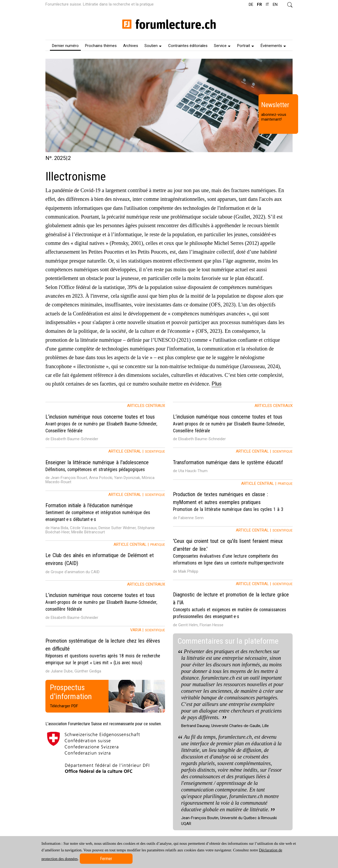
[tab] (105, 425)
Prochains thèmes (101, 46)
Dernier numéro (65, 46)
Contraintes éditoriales (188, 46)
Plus (217, 384)
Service (222, 46)
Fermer (106, 859)
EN (275, 4)
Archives (131, 46)
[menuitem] (65, 45)
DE (251, 4)
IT (267, 4)
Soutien (153, 46)
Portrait (246, 46)
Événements (273, 46)
